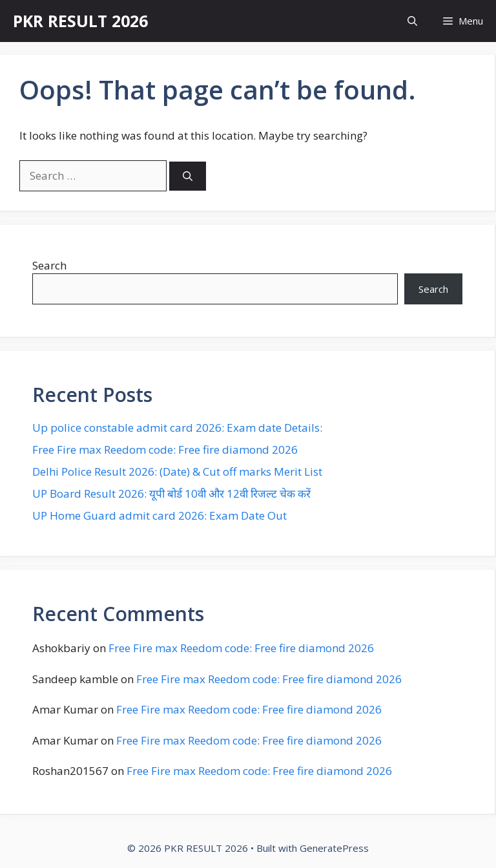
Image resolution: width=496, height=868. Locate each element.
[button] (412, 21)
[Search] (188, 176)
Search (49, 265)
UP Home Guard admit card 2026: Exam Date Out (160, 515)
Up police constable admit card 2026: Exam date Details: (177, 428)
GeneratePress (334, 848)
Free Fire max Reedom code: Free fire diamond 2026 (165, 450)
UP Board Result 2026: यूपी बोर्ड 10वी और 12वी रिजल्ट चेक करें (171, 493)
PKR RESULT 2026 (80, 21)
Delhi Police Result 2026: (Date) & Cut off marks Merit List (177, 471)
